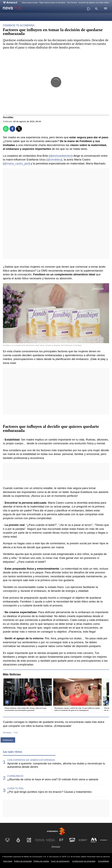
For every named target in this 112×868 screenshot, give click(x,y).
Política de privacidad (23, 861)
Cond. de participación (60, 861)
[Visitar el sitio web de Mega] (51, 840)
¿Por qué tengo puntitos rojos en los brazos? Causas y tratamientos (49, 792)
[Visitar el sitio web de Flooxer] (56, 847)
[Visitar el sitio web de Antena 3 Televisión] (7, 840)
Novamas (7, 733)
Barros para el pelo (30, 3)
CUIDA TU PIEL (16, 788)
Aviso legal (8, 861)
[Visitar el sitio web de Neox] (29, 840)
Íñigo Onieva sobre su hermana (52, 3)
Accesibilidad (103, 861)
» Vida (15, 733)
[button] (96, 9)
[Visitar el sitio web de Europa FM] (83, 840)
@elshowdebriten (61, 156)
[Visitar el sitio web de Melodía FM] (94, 840)
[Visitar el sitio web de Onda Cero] (72, 840)
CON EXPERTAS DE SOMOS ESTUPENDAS (31, 760)
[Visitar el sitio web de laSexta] (18, 840)
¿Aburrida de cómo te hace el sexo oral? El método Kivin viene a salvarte (53, 779)
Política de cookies (41, 861)
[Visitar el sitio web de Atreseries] (61, 840)
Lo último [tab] (64, 752)
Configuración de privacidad (84, 861)
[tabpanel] (56, 776)
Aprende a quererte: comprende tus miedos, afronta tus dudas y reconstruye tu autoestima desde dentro (56, 765)
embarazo (8, 740)
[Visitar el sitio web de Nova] (40, 840)
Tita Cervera (72, 3)
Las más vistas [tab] (13, 752)
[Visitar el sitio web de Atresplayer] (105, 840)
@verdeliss (54, 160)
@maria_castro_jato (16, 163)
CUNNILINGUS (15, 776)
